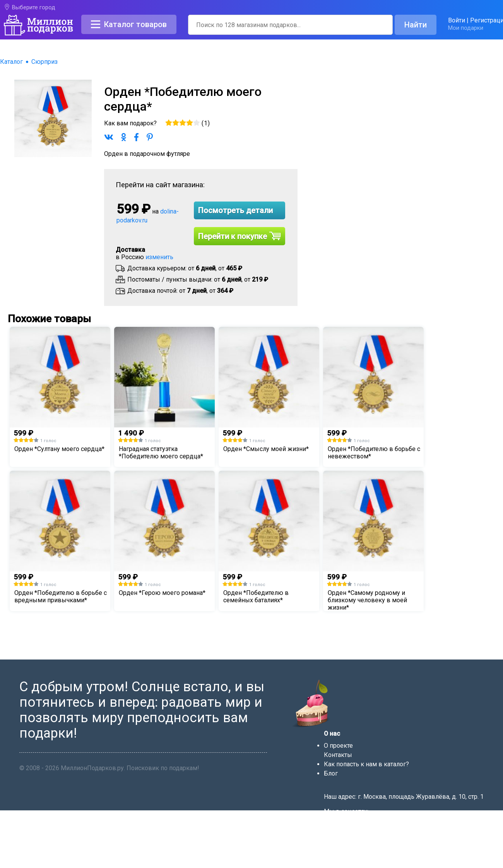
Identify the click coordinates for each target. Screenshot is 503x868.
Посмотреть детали (235, 210)
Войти (457, 20)
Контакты (338, 755)
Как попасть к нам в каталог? (366, 764)
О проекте (338, 746)
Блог (331, 773)
